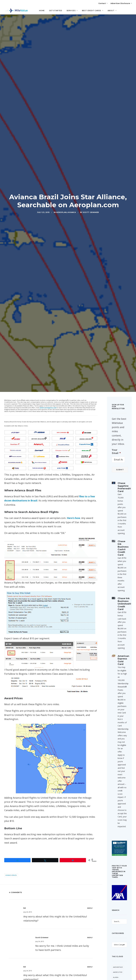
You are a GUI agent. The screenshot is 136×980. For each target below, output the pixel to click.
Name (13, 962)
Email (42, 962)
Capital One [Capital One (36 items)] (118, 943)
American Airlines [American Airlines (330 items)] (117, 889)
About (112, 11)
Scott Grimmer (91, 163)
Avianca (72, 163)
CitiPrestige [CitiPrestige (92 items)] (118, 964)
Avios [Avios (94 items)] (115, 911)
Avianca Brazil (11, 776)
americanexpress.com (48, 308)
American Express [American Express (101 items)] (117, 897)
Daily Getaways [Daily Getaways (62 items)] (117, 970)
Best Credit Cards (93, 11)
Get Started (56, 11)
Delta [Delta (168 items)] (122, 976)
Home (42, 11)
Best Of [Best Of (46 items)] (116, 928)
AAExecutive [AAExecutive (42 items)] (118, 872)
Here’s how (73, 418)
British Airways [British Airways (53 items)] (119, 933)
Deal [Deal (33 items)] (115, 976)
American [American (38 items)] (117, 883)
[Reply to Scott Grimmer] (90, 838)
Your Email (116, 352)
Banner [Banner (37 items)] (116, 923)
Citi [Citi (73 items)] (114, 959)
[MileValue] (16, 11)
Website (71, 962)
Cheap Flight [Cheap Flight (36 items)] (118, 954)
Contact (103, 3)
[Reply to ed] (90, 808)
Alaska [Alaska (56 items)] (116, 878)
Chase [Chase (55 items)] (115, 949)
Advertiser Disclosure (121, 3)
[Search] (130, 12)
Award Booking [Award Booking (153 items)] (116, 917)
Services (72, 11)
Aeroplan (61, 163)
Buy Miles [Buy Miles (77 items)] (117, 938)
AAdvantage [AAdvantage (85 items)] (118, 867)
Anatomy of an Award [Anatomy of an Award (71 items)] (119, 904)
